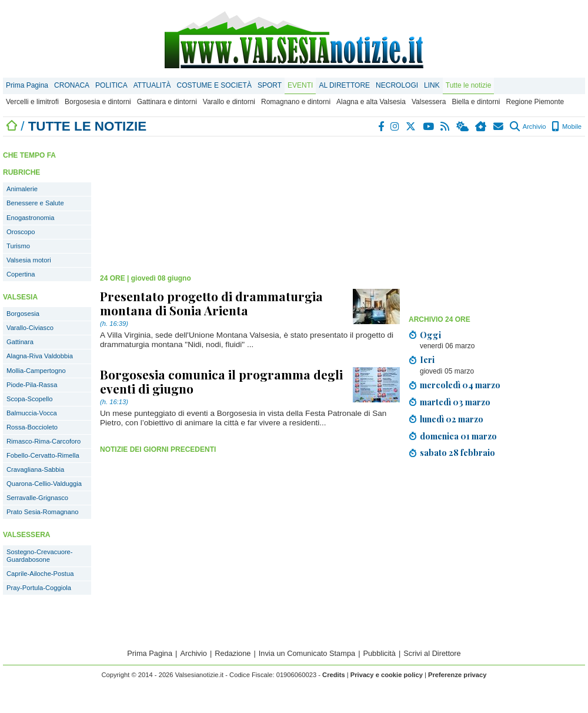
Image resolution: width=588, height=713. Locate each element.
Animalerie (22, 189)
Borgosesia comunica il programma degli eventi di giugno (221, 381)
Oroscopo (21, 232)
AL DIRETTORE (344, 85)
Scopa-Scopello (29, 399)
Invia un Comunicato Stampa (307, 653)
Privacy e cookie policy (387, 675)
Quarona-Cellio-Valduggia (44, 484)
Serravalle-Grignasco (37, 498)
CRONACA (72, 85)
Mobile (567, 126)
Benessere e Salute (35, 203)
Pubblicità (379, 653)
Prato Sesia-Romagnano (43, 512)
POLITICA (111, 85)
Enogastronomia (30, 218)
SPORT (270, 85)
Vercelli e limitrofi (32, 102)
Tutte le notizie (469, 85)
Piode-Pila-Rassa (32, 385)
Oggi (430, 335)
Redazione (233, 653)
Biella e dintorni (476, 102)
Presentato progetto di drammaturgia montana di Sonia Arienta (211, 303)
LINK (432, 85)
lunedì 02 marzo (452, 419)
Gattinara (20, 342)
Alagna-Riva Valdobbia (40, 356)
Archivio (528, 126)
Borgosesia (23, 314)
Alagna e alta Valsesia (371, 102)
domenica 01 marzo (458, 436)
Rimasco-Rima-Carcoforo (44, 441)
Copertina (21, 274)
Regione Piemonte (535, 102)
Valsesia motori (29, 260)
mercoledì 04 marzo (460, 385)
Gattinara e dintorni (167, 102)
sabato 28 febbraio (457, 452)
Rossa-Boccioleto (32, 427)
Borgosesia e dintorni (98, 102)
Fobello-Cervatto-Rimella (43, 455)
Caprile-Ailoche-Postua (40, 574)
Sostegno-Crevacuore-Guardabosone (40, 556)
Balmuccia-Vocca (32, 413)
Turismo (18, 246)
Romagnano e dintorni (296, 102)
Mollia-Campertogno (36, 371)
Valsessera (429, 102)
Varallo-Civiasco (30, 328)
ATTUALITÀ (152, 85)
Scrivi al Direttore (432, 653)
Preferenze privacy (457, 675)
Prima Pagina (27, 85)
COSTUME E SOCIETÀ (214, 85)
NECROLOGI (397, 85)
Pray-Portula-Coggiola (39, 588)
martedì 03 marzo (455, 402)
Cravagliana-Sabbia (35, 469)
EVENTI (300, 85)
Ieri (427, 359)
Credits (334, 675)
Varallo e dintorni (229, 102)
